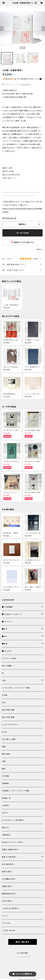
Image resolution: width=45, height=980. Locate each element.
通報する (40, 249)
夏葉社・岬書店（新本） (10, 850)
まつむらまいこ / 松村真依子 (13, 820)
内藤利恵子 (6, 835)
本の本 (4, 732)
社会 (4, 703)
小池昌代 (5, 805)
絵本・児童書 (7, 666)
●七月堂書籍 (7, 607)
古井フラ (5, 813)
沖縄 (4, 761)
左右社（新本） (7, 901)
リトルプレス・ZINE (9, 658)
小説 (4, 680)
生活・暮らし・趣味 (9, 739)
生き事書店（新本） (9, 879)
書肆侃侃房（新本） (9, 894)
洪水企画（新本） (8, 864)
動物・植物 (6, 754)
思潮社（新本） (7, 886)
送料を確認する (26, 84)
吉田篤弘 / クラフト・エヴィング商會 (16, 791)
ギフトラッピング (9, 218)
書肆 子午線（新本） (9, 857)
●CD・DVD (7, 651)
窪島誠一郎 (6, 798)
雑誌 (4, 769)
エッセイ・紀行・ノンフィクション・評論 (16, 688)
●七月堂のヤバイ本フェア (12, 614)
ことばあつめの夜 (8, 930)
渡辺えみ (5, 828)
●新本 (5, 629)
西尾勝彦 (5, 783)
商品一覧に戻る (22, 942)
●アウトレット (7, 622)
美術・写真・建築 (8, 717)
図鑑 (4, 747)
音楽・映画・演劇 (8, 710)
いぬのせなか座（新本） (11, 908)
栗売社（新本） (7, 872)
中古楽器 (5, 776)
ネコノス (5, 916)
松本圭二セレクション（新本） (13, 842)
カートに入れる (22, 233)
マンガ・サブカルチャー (10, 725)
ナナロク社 (6, 923)
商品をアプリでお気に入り (22, 242)
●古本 (5, 636)
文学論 (5, 695)
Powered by (23, 957)
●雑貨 (5, 644)
